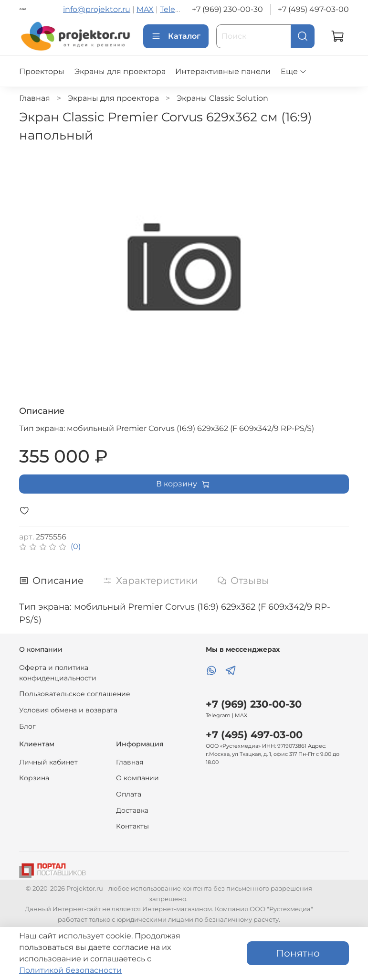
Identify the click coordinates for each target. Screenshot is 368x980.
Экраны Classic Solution (222, 98)
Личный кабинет (48, 762)
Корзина (34, 778)
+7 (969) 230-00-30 (227, 9)
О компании (137, 778)
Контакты (132, 826)
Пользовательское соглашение (75, 694)
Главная (35, 98)
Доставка (132, 810)
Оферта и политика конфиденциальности (58, 673)
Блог (27, 726)
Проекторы (42, 71)
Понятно (298, 953)
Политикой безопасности (70, 970)
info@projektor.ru (97, 9)
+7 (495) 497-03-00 (313, 9)
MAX (145, 9)
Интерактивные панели (223, 71)
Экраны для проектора (120, 71)
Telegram (178, 9)
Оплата (129, 794)
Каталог (176, 36)
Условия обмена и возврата (68, 710)
